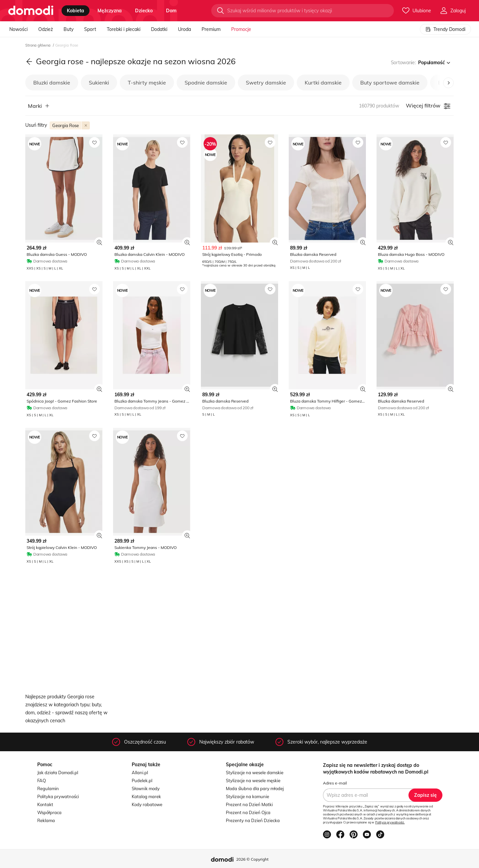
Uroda (184, 29)
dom (171, 11)
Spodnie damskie (206, 83)
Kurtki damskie (323, 83)
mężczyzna (110, 11)
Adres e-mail (335, 783)
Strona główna (38, 45)
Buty (69, 29)
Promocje (241, 29)
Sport (90, 29)
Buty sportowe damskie (390, 83)
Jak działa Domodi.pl (58, 773)
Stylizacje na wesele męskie (253, 781)
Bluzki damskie (52, 83)
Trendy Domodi (445, 29)
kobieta (76, 11)
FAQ (42, 781)
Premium (211, 29)
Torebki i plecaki (124, 29)
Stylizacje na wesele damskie (255, 773)
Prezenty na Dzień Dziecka (253, 820)
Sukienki (99, 83)
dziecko (144, 11)
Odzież (46, 29)
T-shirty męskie (147, 83)
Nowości (18, 29)
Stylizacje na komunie (247, 796)
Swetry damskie (266, 83)
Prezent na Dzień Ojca (248, 812)
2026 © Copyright (252, 859)
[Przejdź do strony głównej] (31, 11)
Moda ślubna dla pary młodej (255, 788)
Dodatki (159, 29)
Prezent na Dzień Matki (249, 804)
